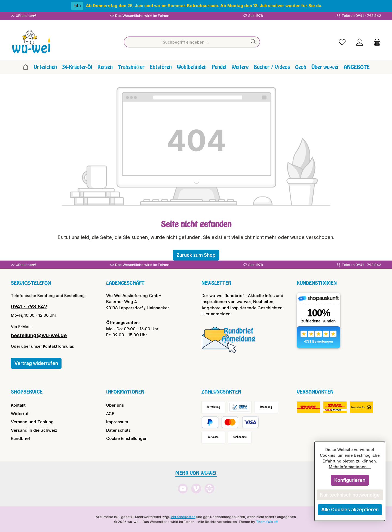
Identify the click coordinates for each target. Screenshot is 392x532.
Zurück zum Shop (196, 255)
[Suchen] (254, 42)
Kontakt (18, 405)
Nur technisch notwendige (350, 495)
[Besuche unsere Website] (209, 488)
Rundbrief (21, 438)
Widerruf (20, 413)
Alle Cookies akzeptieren (350, 510)
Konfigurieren (350, 480)
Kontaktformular (58, 346)
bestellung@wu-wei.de (39, 335)
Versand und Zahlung (32, 421)
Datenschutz (118, 430)
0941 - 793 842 (29, 306)
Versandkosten (183, 516)
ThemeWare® (267, 521)
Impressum (117, 421)
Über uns (115, 405)
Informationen (125, 391)
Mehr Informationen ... (350, 467)
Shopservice (27, 391)
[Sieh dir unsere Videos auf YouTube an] (183, 488)
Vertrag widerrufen (36, 363)
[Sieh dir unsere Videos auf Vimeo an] (196, 488)
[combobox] (186, 42)
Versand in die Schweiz (34, 430)
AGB (110, 413)
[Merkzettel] (342, 42)
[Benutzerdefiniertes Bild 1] (229, 339)
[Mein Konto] (360, 42)
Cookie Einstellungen (127, 438)
